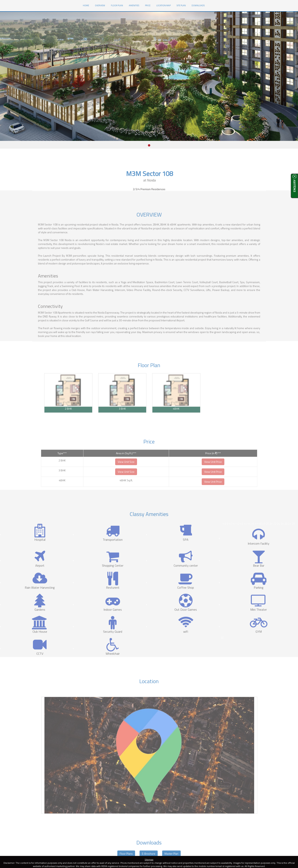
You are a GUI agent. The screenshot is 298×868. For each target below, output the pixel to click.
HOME (87, 5)
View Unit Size (126, 472)
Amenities (134, 5)
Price (148, 5)
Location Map (164, 5)
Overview (100, 5)
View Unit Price (213, 472)
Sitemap (149, 860)
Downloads (198, 5)
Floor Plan (117, 5)
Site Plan (181, 5)
